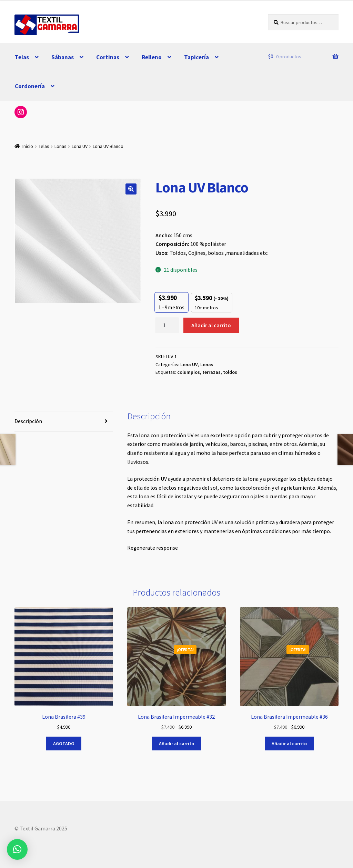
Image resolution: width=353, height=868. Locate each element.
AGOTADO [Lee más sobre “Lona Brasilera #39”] (64, 744)
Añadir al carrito (211, 325)
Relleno (152, 57)
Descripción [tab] (28, 421)
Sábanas (63, 57)
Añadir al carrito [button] (176, 744)
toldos (230, 372)
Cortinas (108, 57)
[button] (131, 189)
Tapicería (196, 57)
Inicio (28, 146)
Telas (22, 57)
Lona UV (80, 146)
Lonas (60, 146)
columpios (189, 372)
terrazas (211, 372)
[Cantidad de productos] (167, 326)
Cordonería (30, 86)
